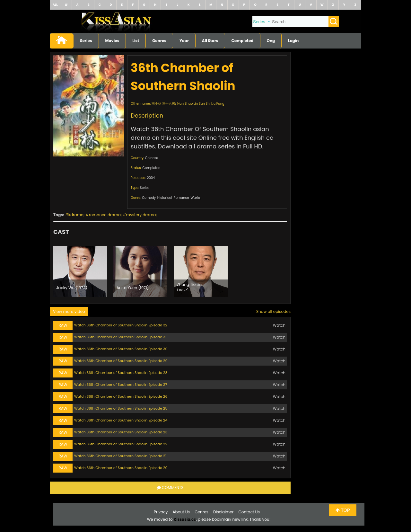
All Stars (210, 41)
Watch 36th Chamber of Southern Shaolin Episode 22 (121, 444)
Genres (159, 41)
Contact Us (249, 512)
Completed (243, 41)
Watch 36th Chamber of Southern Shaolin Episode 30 (121, 349)
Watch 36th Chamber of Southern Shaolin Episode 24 (121, 420)
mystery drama (141, 215)
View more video (69, 311)
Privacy (161, 512)
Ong (271, 41)
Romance (181, 198)
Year (184, 41)
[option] (80, 271)
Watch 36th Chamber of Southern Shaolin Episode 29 (121, 361)
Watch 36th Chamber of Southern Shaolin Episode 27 (121, 385)
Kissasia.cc (185, 519)
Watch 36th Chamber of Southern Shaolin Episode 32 (121, 325)
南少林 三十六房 (163, 104)
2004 (151, 178)
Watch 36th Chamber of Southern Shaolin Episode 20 (121, 468)
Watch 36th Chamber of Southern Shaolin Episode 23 (121, 432)
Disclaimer (223, 512)
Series (86, 41)
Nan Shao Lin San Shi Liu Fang (201, 104)
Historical (165, 198)
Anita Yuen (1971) (133, 288)
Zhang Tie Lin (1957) (189, 286)
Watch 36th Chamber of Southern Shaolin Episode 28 (121, 373)
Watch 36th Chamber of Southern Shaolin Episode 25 (121, 408)
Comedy (149, 198)
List (136, 41)
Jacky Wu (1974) (72, 288)
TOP (343, 510)
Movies (112, 41)
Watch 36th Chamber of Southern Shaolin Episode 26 (121, 396)
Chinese (152, 158)
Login (293, 41)
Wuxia (195, 198)
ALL (55, 5)
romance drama (105, 215)
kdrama (76, 215)
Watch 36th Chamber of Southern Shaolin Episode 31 (120, 337)
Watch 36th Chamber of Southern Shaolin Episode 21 (120, 456)
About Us (181, 512)
